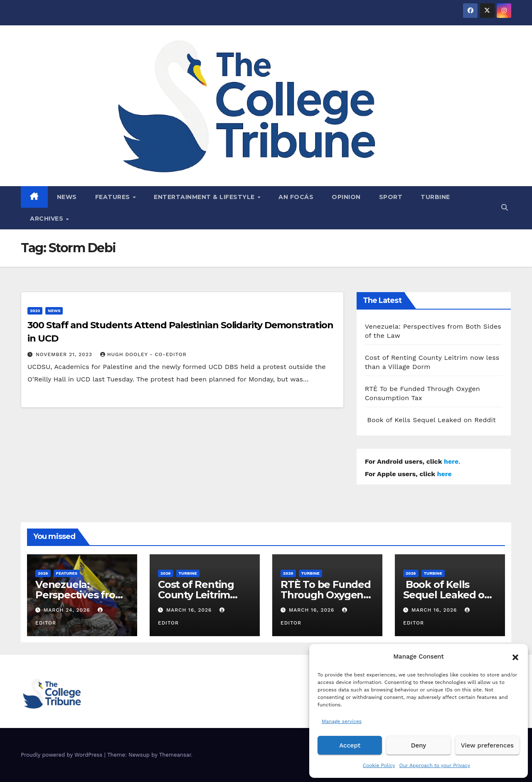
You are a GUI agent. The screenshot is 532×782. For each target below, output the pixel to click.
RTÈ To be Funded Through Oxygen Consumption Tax (326, 595)
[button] (515, 657)
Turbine (435, 197)
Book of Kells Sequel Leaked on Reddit (430, 420)
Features (114, 197)
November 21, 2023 (65, 354)
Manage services (342, 721)
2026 (43, 573)
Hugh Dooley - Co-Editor (143, 354)
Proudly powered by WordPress (63, 755)
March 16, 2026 (190, 610)
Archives (48, 219)
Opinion (346, 197)
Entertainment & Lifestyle (205, 197)
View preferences (487, 745)
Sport (391, 197)
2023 (35, 311)
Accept (350, 745)
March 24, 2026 (68, 610)
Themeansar (175, 755)
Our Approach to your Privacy (435, 765)
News (67, 197)
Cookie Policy (379, 765)
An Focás (296, 197)
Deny (419, 745)
